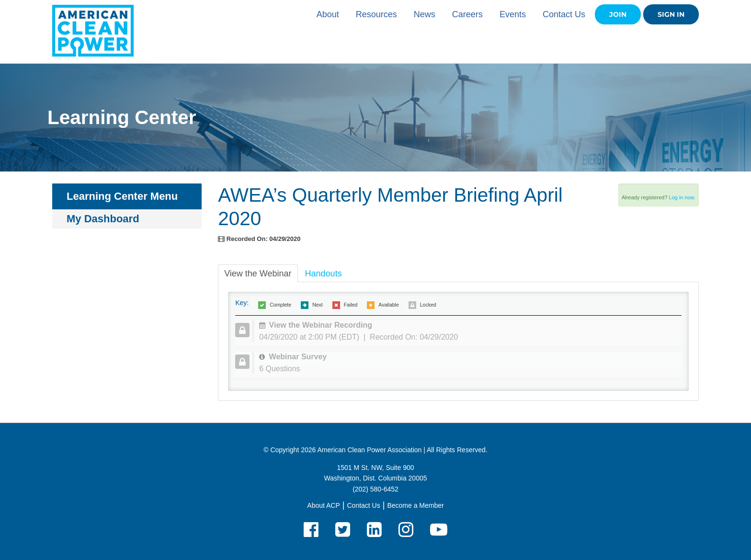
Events (513, 14)
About (328, 14)
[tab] (467, 331)
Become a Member (415, 505)
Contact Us (564, 14)
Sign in (671, 14)
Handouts (324, 274)
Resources (376, 14)
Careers (467, 14)
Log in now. (682, 197)
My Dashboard (103, 219)
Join (618, 14)
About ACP (324, 505)
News (425, 14)
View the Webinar (258, 274)
